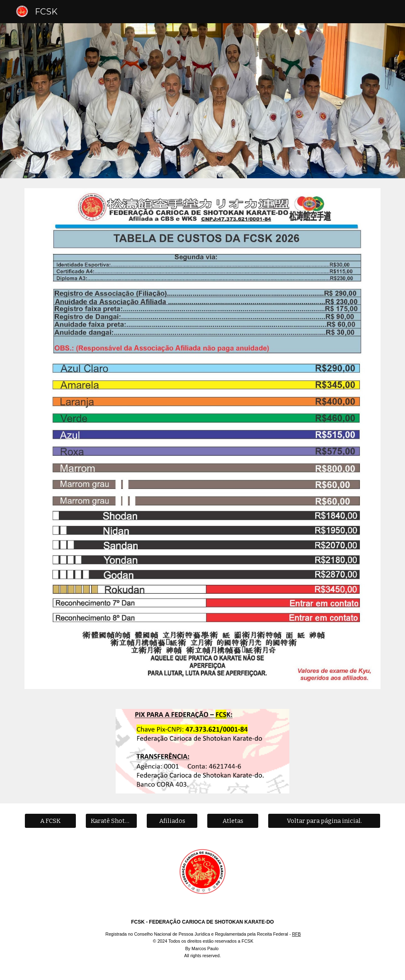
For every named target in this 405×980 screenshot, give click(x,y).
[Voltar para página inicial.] (324, 821)
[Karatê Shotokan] (111, 821)
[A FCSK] (50, 821)
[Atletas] (233, 821)
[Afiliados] (172, 821)
